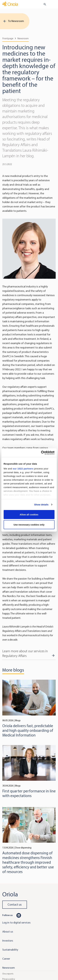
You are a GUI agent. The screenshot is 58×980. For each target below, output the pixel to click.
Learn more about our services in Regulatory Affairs (25, 653)
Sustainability (10, 950)
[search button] (44, 4)
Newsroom (23, 38)
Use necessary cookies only (29, 525)
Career (6, 959)
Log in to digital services (16, 923)
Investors (8, 941)
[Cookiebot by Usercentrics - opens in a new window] (41, 453)
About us (8, 932)
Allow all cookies (29, 514)
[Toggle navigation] (54, 5)
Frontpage (8, 38)
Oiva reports (8, 974)
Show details (41, 505)
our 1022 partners (23, 469)
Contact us (15, 905)
